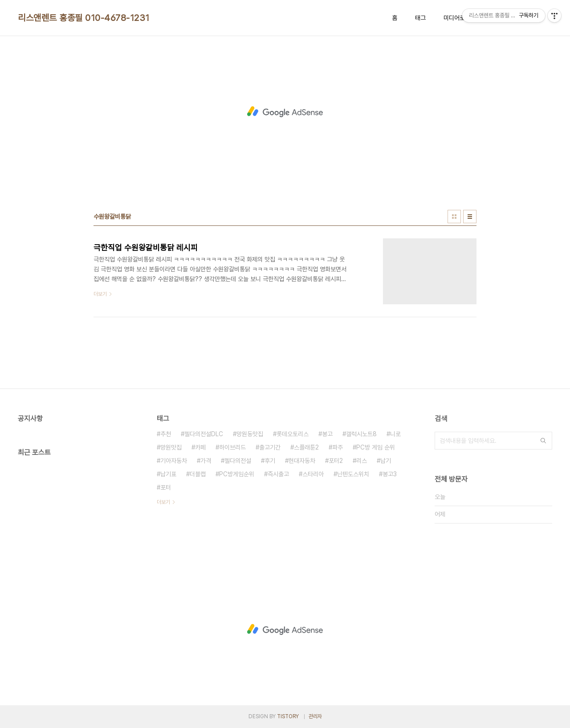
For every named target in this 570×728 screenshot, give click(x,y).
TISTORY (288, 716)
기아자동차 (174, 461)
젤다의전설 (238, 461)
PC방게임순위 (237, 474)
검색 (543, 441)
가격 (206, 461)
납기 (386, 461)
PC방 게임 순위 (376, 447)
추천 (166, 434)
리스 (362, 461)
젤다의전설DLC (204, 434)
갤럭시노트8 (361, 434)
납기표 (168, 474)
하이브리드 (232, 447)
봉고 (327, 434)
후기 (270, 461)
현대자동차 (302, 461)
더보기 (163, 502)
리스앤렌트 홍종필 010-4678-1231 (84, 18)
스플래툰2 (306, 447)
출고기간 (270, 447)
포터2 (336, 461)
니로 (395, 434)
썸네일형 (454, 217)
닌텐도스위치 (353, 474)
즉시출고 (278, 474)
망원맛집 (171, 447)
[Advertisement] (285, 112)
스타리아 (313, 474)
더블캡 (198, 474)
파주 (338, 447)
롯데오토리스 (293, 434)
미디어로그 (457, 18)
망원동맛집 (250, 434)
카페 (200, 447)
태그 (420, 18)
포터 (166, 487)
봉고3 (390, 474)
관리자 (315, 716)
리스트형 (470, 217)
